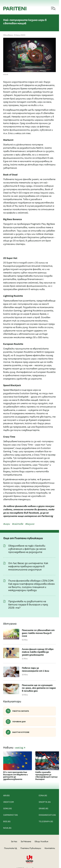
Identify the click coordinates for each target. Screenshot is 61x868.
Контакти (50, 848)
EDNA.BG (43, 796)
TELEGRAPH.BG (46, 822)
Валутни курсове (18, 732)
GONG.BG (7, 809)
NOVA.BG (7, 828)
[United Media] (29, 859)
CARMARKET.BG (10, 815)
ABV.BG (6, 796)
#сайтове (18, 524)
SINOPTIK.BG (45, 802)
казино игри (47, 193)
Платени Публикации (31, 848)
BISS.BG (7, 822)
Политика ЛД (11, 848)
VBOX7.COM (8, 802)
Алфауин (14, 123)
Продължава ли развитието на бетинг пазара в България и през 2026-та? (28, 605)
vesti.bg (20, 748)
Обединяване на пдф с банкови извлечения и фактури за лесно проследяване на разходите (27, 549)
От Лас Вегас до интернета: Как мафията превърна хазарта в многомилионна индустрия (28, 566)
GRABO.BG (43, 809)
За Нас (14, 842)
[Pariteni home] (15, 9)
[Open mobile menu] (53, 9)
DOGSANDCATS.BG (47, 815)
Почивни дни (16, 722)
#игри (7, 524)
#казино (30, 524)
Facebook (34, 513)
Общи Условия (41, 842)
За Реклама (26, 842)
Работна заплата (17, 711)
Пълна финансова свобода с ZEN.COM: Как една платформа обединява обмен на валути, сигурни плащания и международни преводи (32, 586)
